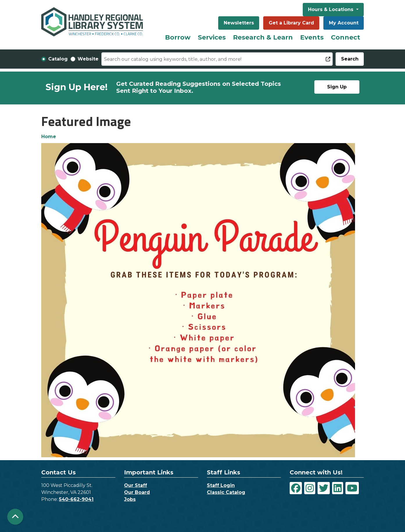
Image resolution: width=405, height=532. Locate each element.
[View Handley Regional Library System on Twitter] (324, 488)
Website (88, 59)
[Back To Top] (15, 517)
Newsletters (239, 23)
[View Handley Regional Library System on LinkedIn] (338, 488)
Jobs (130, 499)
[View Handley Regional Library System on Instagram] (310, 488)
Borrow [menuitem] (178, 37)
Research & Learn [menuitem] (263, 37)
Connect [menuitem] (346, 37)
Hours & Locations (331, 9)
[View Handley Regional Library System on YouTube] (352, 488)
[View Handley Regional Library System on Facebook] (296, 488)
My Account (344, 23)
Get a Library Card (291, 23)
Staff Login (221, 485)
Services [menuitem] (212, 37)
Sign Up (337, 87)
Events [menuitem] (312, 37)
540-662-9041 (76, 499)
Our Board (137, 492)
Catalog (58, 59)
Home (49, 137)
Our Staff (136, 485)
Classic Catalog (226, 492)
